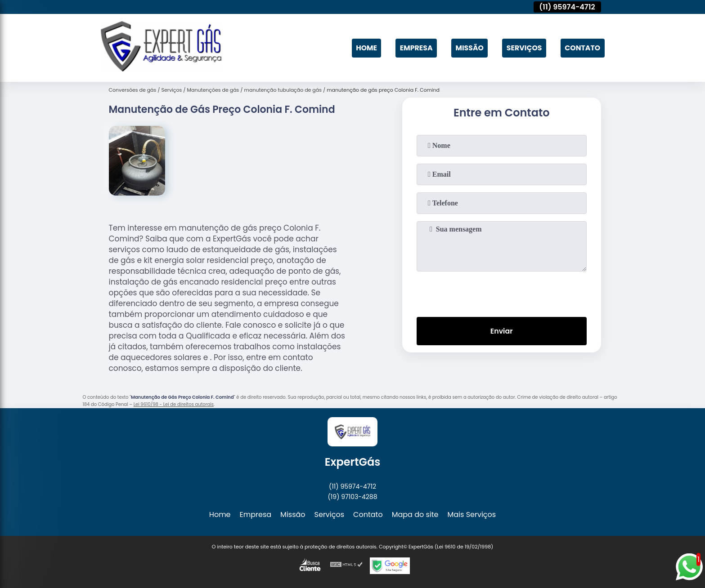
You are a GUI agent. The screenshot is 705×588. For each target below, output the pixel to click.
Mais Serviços (472, 514)
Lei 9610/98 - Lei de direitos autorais (174, 404)
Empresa (414, 48)
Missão (468, 48)
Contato (582, 48)
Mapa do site (415, 514)
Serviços (523, 48)
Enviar (501, 331)
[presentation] (502, 292)
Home (364, 48)
